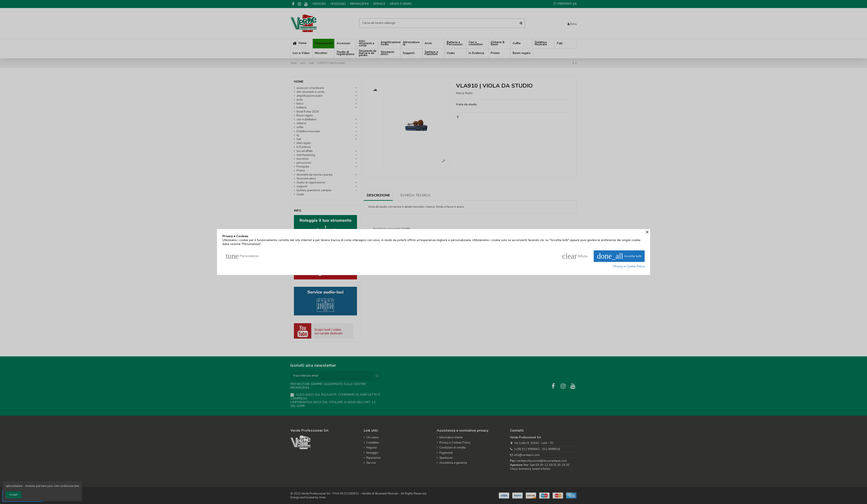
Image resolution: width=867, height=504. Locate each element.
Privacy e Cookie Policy (629, 266)
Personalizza (242, 256)
